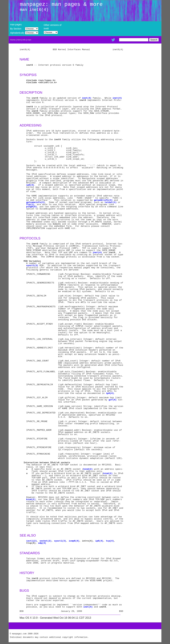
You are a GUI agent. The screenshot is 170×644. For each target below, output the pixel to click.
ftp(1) (30, 204)
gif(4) (113, 400)
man (29, 40)
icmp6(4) (74, 541)
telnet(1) (111, 202)
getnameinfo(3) (36, 202)
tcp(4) (110, 541)
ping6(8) (32, 207)
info (24, 40)
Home (13, 40)
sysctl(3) (32, 265)
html (19, 40)
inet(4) (87, 98)
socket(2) (45, 541)
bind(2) (88, 469)
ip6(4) (30, 185)
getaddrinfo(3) (103, 200)
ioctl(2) (32, 541)
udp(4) (42, 543)
